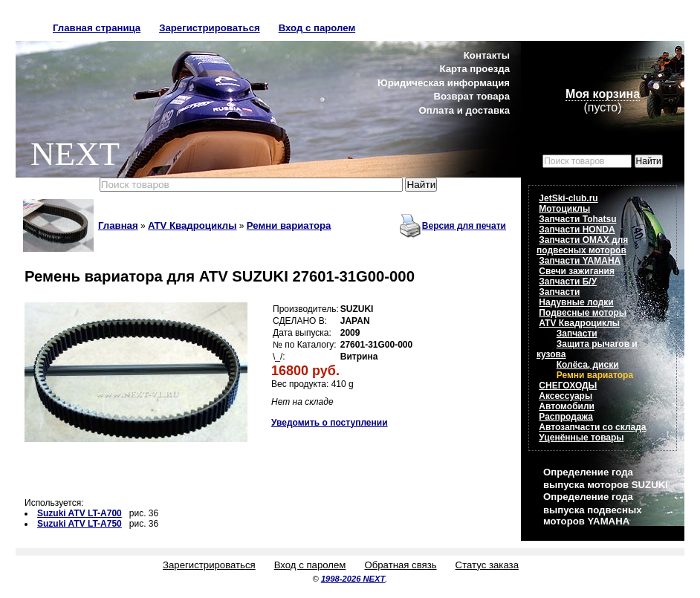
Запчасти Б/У (568, 282)
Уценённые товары (581, 438)
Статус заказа (487, 565)
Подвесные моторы (583, 313)
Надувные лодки (576, 302)
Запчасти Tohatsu (577, 219)
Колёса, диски (588, 365)
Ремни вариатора (289, 225)
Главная (118, 225)
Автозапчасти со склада (592, 427)
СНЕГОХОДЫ (568, 386)
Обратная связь (400, 565)
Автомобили (567, 406)
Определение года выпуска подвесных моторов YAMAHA (592, 508)
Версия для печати (464, 226)
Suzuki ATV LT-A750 (80, 524)
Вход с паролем (317, 28)
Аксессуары (565, 396)
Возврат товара (471, 96)
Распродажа (566, 417)
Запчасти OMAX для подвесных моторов (582, 245)
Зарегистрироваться (210, 28)
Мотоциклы (564, 209)
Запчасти (559, 292)
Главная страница (97, 28)
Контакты (487, 55)
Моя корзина (603, 94)
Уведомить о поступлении (330, 423)
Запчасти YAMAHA (580, 261)
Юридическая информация (444, 83)
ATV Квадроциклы (192, 225)
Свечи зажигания (577, 271)
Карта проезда (474, 69)
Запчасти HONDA (577, 230)
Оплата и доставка (464, 110)
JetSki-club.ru (568, 198)
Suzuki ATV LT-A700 (80, 513)
